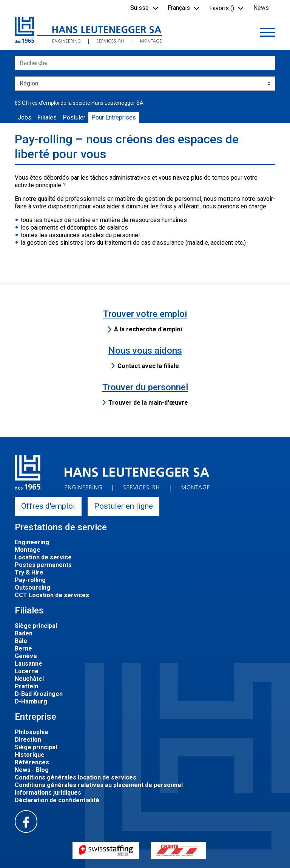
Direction (28, 740)
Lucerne (27, 671)
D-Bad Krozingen (39, 694)
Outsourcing (32, 588)
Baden (24, 633)
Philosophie (32, 732)
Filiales (47, 117)
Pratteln (26, 686)
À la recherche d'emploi (148, 329)
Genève (26, 656)
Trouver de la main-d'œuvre (148, 403)
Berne (23, 648)
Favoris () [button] (222, 8)
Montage (28, 550)
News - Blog (32, 770)
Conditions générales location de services (76, 777)
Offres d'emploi (48, 506)
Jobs (25, 117)
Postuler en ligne (123, 506)
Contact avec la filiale (148, 366)
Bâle (21, 641)
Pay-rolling (30, 580)
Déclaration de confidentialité (57, 800)
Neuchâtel (29, 679)
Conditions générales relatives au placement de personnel (99, 785)
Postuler (74, 117)
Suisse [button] (140, 8)
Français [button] (179, 8)
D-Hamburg (31, 701)
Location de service (43, 557)
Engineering (32, 542)
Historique (30, 755)
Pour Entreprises (114, 117)
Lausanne (29, 664)
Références (32, 762)
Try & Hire (29, 572)
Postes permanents (43, 565)
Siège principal (36, 626)
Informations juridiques (48, 793)
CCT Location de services (52, 595)
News (261, 8)
